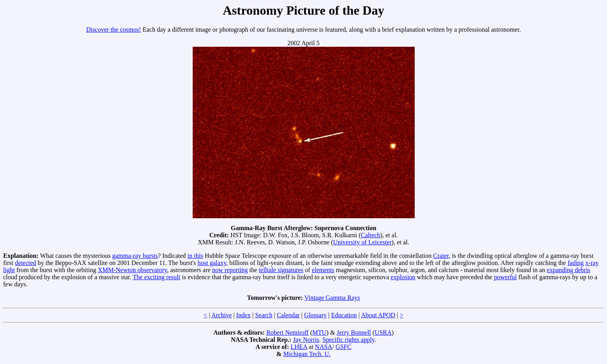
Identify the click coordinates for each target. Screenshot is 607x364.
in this (195, 256)
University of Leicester (362, 242)
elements (323, 270)
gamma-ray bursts (135, 256)
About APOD (378, 315)
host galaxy (212, 263)
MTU (320, 333)
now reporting (230, 270)
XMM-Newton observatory (132, 270)
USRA (383, 333)
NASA (324, 347)
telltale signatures (281, 270)
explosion (403, 277)
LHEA (299, 347)
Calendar (288, 315)
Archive (222, 315)
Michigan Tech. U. (307, 354)
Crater (441, 256)
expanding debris (569, 270)
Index (243, 315)
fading (575, 263)
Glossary (315, 315)
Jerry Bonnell (354, 333)
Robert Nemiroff (288, 333)
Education (344, 315)
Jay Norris (306, 340)
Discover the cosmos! (114, 30)
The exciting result (157, 277)
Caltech (371, 235)
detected (26, 263)
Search (264, 315)
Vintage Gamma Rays (332, 298)
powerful (506, 277)
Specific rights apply (348, 340)
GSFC (343, 347)
